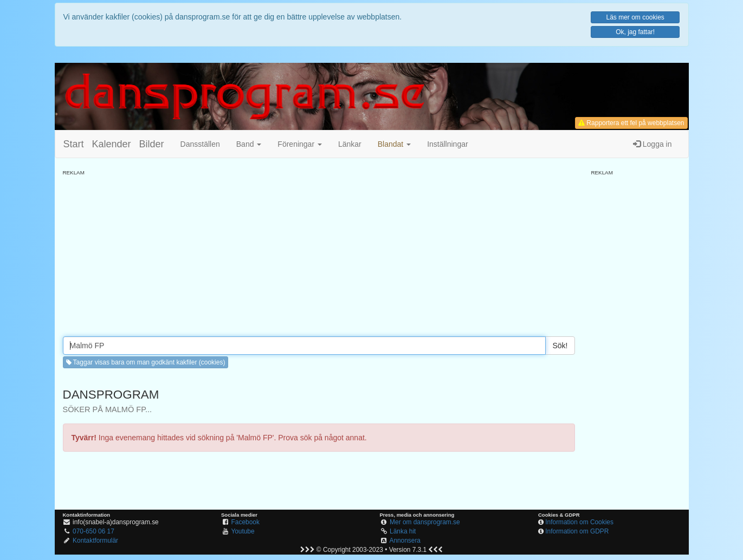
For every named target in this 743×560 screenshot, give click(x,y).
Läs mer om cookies (635, 17)
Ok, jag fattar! (635, 32)
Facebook (245, 522)
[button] (394, 144)
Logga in (652, 144)
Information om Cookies (579, 522)
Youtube (243, 531)
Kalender (112, 144)
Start (74, 144)
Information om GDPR (577, 531)
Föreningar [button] (300, 144)
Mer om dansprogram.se (425, 522)
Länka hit (403, 531)
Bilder (152, 144)
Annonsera (405, 541)
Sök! (560, 346)
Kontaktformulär (95, 541)
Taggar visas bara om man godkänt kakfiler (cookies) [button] (146, 362)
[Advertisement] (319, 252)
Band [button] (249, 144)
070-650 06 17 (93, 531)
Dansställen (200, 144)
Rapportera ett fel (631, 123)
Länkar (350, 144)
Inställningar (448, 144)
